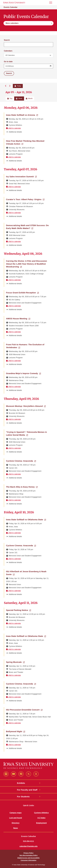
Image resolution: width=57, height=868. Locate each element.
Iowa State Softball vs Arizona (22, 115)
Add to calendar (13, 128)
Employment (41, 823)
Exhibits (21, 783)
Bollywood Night (16, 731)
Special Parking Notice (18, 610)
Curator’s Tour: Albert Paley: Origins (25, 199)
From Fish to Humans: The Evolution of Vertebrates (25, 346)
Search (7, 40)
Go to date (8, 62)
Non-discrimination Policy (28, 855)
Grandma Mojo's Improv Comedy (23, 373)
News (16, 828)
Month (29, 98)
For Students (23, 797)
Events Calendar (11, 7)
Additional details (15, 132)
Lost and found (16, 818)
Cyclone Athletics (41, 813)
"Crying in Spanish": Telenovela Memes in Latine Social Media (29, 433)
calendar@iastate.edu (28, 846)
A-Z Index (41, 818)
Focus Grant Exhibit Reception (22, 292)
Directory (16, 823)
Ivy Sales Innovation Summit (21, 176)
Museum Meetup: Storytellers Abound (26, 406)
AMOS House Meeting (18, 318)
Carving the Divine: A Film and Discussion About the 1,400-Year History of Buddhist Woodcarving (27, 264)
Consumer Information (29, 860)
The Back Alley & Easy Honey (22, 487)
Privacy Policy (28, 853)
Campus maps (16, 813)
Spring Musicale (15, 662)
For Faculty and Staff (27, 790)
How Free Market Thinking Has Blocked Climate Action (27, 142)
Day (10, 98)
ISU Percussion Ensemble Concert (24, 710)
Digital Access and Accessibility (28, 858)
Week (19, 98)
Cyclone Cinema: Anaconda (21, 461)
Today (18, 86)
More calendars (12, 23)
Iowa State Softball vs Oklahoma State (26, 519)
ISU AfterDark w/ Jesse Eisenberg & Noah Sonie (26, 573)
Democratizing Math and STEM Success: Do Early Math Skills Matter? (29, 227)
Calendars (8, 51)
